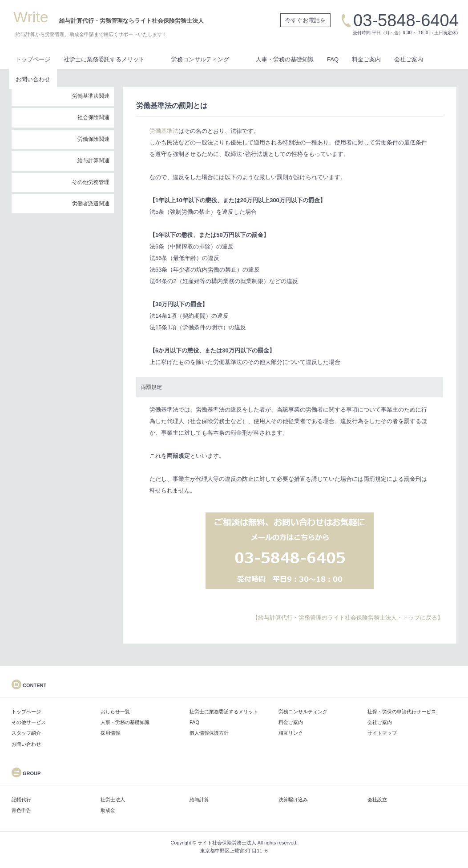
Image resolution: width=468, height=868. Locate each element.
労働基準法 (164, 131)
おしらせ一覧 (115, 712)
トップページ (33, 59)
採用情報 (110, 733)
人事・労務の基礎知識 (285, 59)
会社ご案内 (409, 59)
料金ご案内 (366, 59)
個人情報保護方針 (209, 733)
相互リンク (291, 733)
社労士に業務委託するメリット (104, 59)
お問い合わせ (33, 79)
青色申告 (21, 810)
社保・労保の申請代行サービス (402, 712)
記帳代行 (21, 800)
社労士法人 (113, 800)
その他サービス (29, 722)
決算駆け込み (293, 800)
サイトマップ (382, 733)
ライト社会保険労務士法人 (227, 843)
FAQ (333, 59)
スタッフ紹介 (26, 733)
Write (31, 17)
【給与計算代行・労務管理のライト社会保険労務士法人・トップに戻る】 (348, 618)
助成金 (108, 810)
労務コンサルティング (200, 59)
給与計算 (199, 800)
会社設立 (377, 800)
